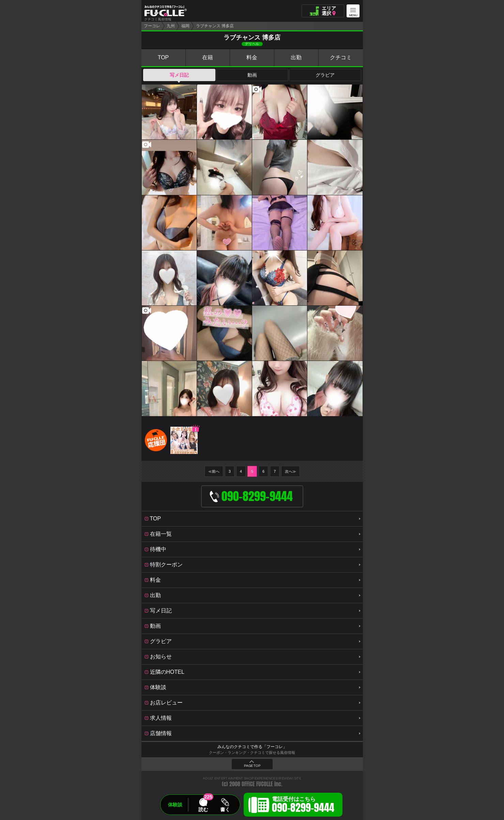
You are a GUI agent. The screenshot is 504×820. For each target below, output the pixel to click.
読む (203, 809)
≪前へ (214, 471)
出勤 (296, 57)
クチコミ (341, 57)
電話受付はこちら (303, 806)
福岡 (185, 26)
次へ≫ (291, 471)
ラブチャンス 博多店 (215, 26)
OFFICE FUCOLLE (257, 784)
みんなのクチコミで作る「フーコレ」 (252, 747)
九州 (171, 26)
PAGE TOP (252, 766)
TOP (163, 57)
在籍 (208, 57)
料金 (252, 57)
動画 (252, 75)
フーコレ (152, 26)
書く (225, 809)
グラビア (325, 75)
